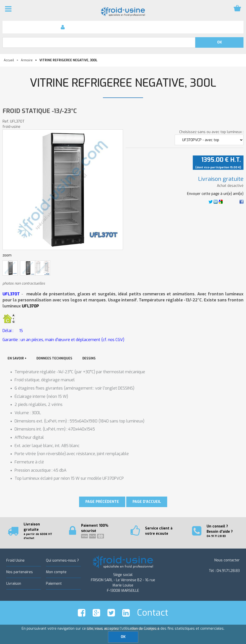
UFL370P (30, 306)
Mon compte (56, 572)
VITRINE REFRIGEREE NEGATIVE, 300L (123, 83)
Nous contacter (227, 560)
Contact (153, 613)
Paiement (54, 584)
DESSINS (89, 358)
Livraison (14, 584)
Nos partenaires (20, 572)
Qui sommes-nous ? (62, 560)
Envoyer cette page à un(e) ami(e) (215, 194)
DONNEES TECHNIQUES (54, 358)
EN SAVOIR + (17, 358)
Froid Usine (15, 560)
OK (123, 637)
